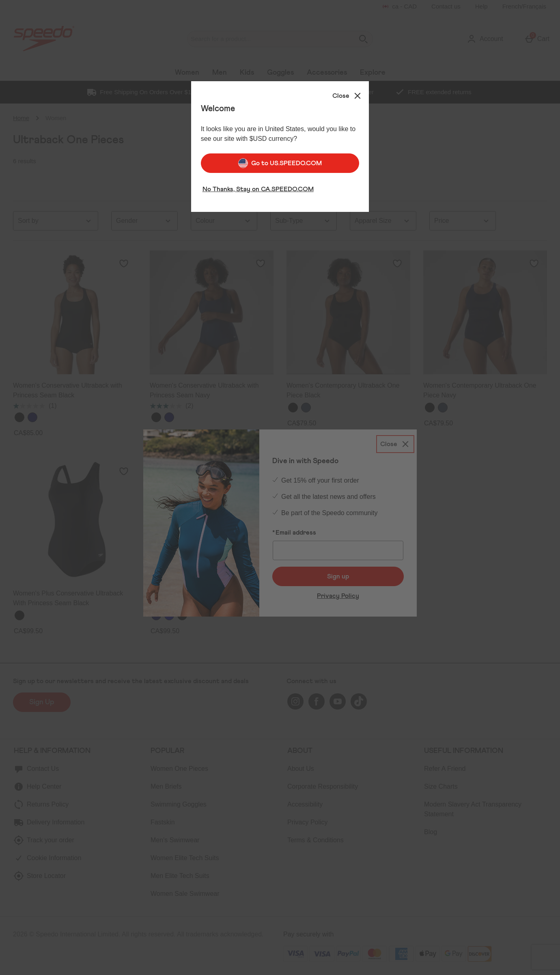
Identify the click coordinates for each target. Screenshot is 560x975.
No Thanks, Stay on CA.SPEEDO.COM (258, 186)
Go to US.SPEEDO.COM (280, 160)
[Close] (347, 93)
